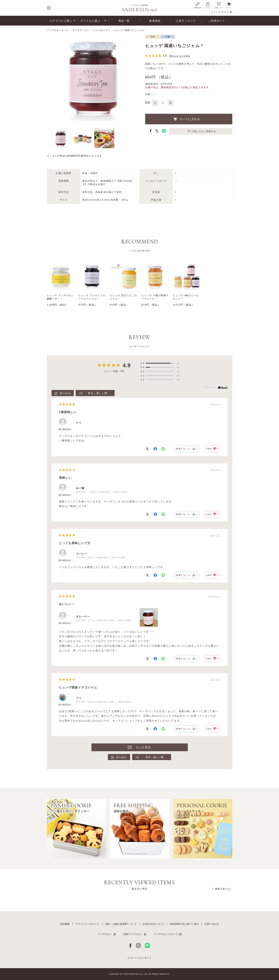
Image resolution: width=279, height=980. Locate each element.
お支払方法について (153, 924)
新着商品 (155, 21)
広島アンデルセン (133, 934)
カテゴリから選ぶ (61, 21)
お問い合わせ (212, 924)
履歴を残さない (224, 889)
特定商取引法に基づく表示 (184, 924)
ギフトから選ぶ (90, 21)
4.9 (127, 365)
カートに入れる (190, 119)
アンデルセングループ (166, 934)
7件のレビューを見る (179, 56)
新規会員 (198, 5)
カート (229, 5)
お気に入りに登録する (204, 131)
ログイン (208, 5)
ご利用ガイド (217, 21)
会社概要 (65, 924)
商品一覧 (124, 21)
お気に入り (219, 5)
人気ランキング (186, 21)
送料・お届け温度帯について (121, 924)
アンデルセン (105, 934)
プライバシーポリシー (88, 924)
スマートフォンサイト (140, 958)
